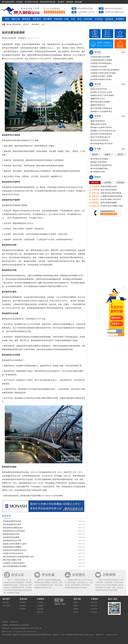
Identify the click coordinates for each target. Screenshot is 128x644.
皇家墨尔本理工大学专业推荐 (102, 95)
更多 (123, 52)
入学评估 (99, 19)
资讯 (80, 19)
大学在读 (94, 609)
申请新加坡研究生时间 (12, 521)
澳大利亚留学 (7, 635)
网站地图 (78, 2)
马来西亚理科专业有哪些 (100, 57)
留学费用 (47, 19)
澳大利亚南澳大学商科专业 (101, 108)
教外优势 (120, 47)
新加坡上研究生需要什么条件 (15, 544)
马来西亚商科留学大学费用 (101, 60)
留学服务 (120, 37)
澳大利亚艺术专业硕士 (99, 159)
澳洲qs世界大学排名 (98, 124)
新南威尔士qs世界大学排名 (101, 127)
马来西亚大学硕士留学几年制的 (103, 73)
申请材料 (58, 19)
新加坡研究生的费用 (11, 537)
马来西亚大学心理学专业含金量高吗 (105, 70)
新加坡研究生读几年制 (12, 541)
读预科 (76, 609)
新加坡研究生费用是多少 (13, 528)
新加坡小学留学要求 (99, 162)
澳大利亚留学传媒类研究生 (101, 165)
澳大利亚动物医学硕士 (99, 169)
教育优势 (26, 19)
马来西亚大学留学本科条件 (14, 563)
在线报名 (109, 19)
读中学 (120, 155)
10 (82, 510)
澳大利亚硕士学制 (98, 172)
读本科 (95, 155)
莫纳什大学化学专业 (99, 89)
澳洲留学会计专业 (98, 99)
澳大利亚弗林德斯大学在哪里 (15, 566)
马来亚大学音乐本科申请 (13, 553)
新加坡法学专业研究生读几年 (15, 550)
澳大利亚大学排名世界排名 (101, 134)
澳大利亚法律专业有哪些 (100, 102)
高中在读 (94, 602)
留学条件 (37, 19)
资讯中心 (26, 24)
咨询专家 (88, 19)
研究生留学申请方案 (48, 2)
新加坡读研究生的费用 (12, 547)
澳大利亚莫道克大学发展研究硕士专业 (18, 557)
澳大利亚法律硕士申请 (12, 560)
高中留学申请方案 (31, 2)
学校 (67, 19)
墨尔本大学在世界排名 (99, 140)
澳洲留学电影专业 (98, 105)
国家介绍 (16, 19)
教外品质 (95, 183)
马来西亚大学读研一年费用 (101, 76)
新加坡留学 (36, 24)
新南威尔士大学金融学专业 (101, 112)
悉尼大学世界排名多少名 (100, 137)
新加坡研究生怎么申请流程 (14, 531)
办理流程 (19, 2)
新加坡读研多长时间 (11, 534)
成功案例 (61, 2)
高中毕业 (94, 606)
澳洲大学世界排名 (98, 121)
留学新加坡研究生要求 (12, 525)
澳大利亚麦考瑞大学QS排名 (101, 144)
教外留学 (6, 599)
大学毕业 (94, 612)
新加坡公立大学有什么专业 (101, 92)
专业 (73, 19)
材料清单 (40, 612)
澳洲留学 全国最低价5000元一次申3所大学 (104, 44)
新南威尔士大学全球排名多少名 (103, 131)
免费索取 (120, 19)
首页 (7, 19)
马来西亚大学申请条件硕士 (101, 63)
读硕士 (108, 155)
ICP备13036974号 (111, 635)
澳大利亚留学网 (8, 2)
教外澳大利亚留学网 (21, 10)
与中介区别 (6, 606)
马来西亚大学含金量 (99, 67)
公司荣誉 (108, 183)
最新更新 (70, 2)
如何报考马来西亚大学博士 (101, 79)
